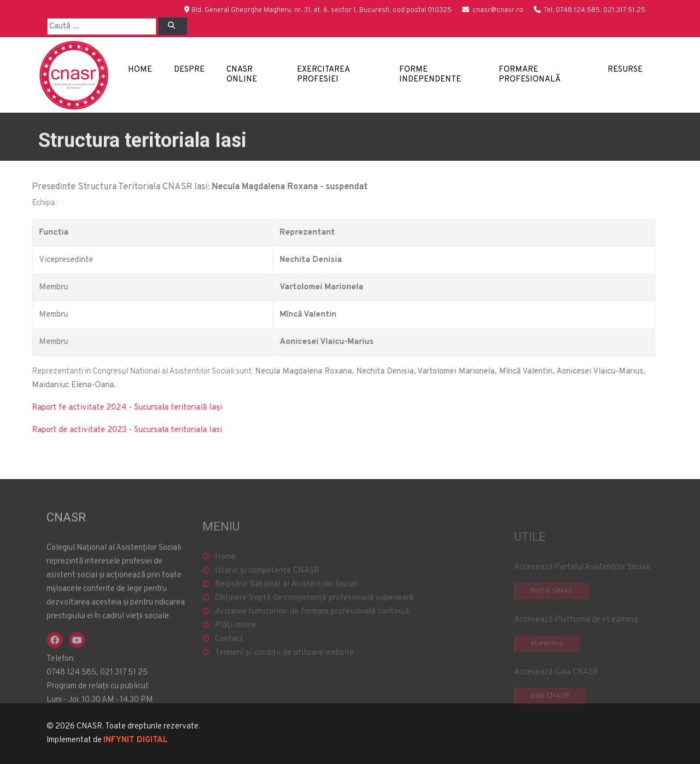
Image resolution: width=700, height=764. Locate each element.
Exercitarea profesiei (323, 75)
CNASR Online (242, 75)
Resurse (625, 70)
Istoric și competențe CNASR (267, 590)
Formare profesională (530, 75)
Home (140, 70)
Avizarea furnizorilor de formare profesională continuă (312, 631)
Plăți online (236, 645)
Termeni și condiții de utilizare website (284, 672)
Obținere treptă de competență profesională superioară (314, 617)
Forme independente (430, 75)
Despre (189, 70)
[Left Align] (173, 26)
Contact (229, 658)
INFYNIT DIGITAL (136, 740)
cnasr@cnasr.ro (498, 10)
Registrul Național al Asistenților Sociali (287, 603)
